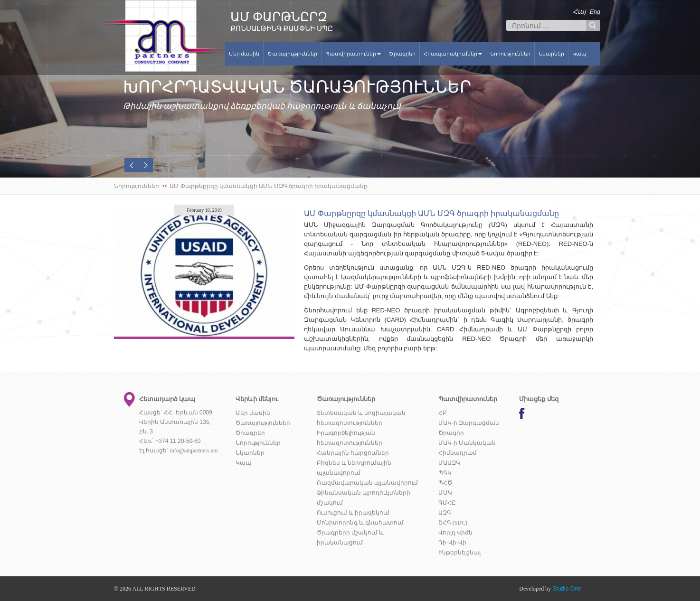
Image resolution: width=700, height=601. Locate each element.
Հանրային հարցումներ (353, 453)
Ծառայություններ (292, 54)
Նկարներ (551, 54)
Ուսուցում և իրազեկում (353, 513)
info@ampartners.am (194, 451)
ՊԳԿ (445, 473)
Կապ (579, 54)
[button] (132, 165)
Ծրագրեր (402, 54)
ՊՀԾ (445, 483)
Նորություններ (510, 54)
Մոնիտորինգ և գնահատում (360, 523)
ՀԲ (443, 413)
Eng (595, 12)
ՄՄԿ (445, 493)
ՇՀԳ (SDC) (453, 523)
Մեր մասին (244, 54)
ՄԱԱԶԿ (449, 463)
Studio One (567, 589)
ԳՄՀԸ (447, 503)
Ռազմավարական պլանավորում (367, 483)
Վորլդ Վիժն (455, 533)
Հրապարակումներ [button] (453, 54)
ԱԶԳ (445, 513)
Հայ (579, 12)
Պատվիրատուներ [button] (353, 54)
